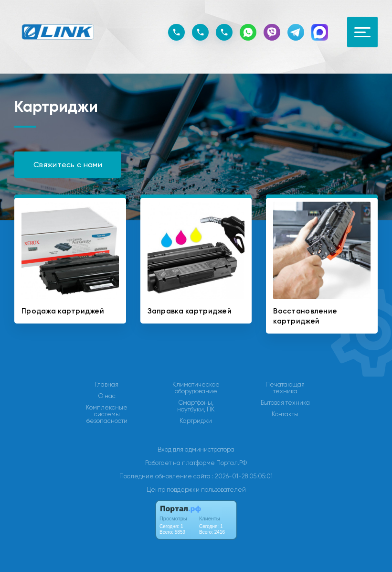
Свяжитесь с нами (68, 165)
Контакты (285, 414)
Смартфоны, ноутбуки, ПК (196, 406)
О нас (107, 396)
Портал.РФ (232, 463)
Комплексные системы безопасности (107, 414)
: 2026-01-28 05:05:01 (242, 476)
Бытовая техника (285, 403)
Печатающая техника (285, 388)
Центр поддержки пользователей (196, 490)
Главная (107, 385)
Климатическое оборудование (196, 388)
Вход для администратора (196, 449)
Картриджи (196, 421)
